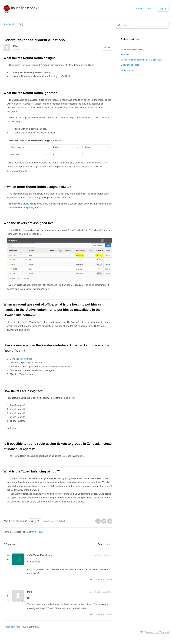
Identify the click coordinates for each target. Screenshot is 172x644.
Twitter (104, 521)
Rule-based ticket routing (133, 49)
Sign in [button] (163, 9)
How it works (127, 55)
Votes (109, 544)
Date (100, 544)
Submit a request (144, 9)
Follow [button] (107, 48)
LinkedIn (110, 521)
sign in (14, 627)
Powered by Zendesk (157, 632)
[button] (32, 521)
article (26, 204)
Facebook (98, 521)
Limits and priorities (130, 65)
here (36, 198)
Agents (23, 359)
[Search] (142, 25)
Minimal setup (127, 70)
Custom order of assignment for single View (141, 60)
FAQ (21, 24)
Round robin (9, 24)
